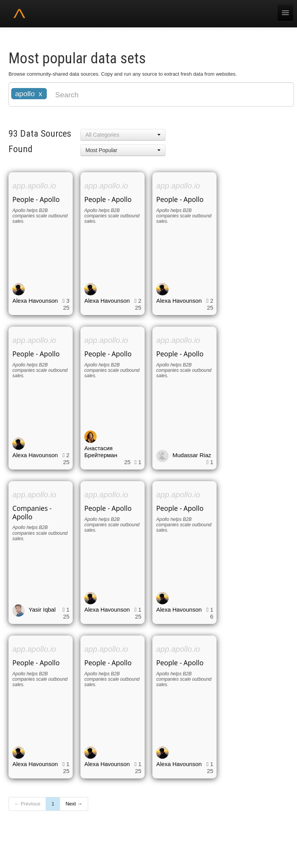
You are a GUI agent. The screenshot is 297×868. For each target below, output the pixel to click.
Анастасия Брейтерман (101, 452)
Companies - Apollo (32, 512)
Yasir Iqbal (42, 609)
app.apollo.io (34, 186)
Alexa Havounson (35, 301)
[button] (123, 135)
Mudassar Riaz (192, 455)
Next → (74, 804)
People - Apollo (36, 199)
